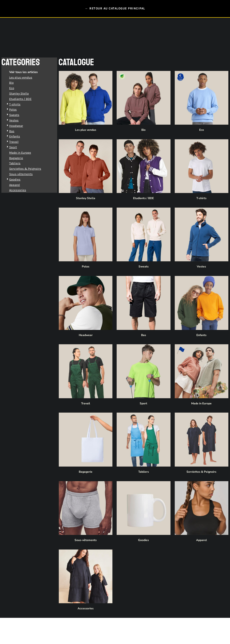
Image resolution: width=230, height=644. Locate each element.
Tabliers (20, 163)
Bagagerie (21, 158)
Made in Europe (25, 153)
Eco (17, 88)
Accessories (23, 190)
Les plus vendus (26, 77)
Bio (17, 83)
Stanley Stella (24, 93)
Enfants (20, 136)
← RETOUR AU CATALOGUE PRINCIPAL (115, 8)
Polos (18, 109)
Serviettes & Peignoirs (30, 169)
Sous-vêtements (26, 174)
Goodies (20, 179)
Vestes (19, 120)
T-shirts (20, 104)
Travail (19, 142)
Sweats (19, 115)
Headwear (21, 126)
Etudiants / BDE (26, 99)
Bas (17, 131)
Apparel (20, 185)
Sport (18, 147)
